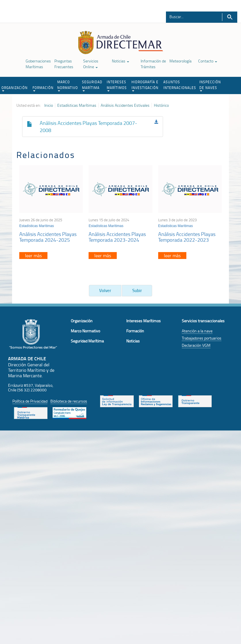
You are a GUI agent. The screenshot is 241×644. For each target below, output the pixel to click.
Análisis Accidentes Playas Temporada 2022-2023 (187, 237)
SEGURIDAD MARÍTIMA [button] (92, 85)
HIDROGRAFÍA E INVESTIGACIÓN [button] (145, 85)
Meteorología (180, 61)
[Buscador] (191, 16)
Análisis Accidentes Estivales (125, 105)
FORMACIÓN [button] (43, 88)
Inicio (49, 105)
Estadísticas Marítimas (77, 105)
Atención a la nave (197, 331)
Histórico (161, 105)
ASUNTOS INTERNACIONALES (180, 85)
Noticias (120, 61)
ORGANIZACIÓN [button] (15, 88)
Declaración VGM (196, 345)
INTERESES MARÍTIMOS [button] (117, 85)
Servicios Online (91, 64)
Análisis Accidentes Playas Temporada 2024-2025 (48, 237)
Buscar (230, 17)
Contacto (208, 61)
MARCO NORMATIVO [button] (68, 85)
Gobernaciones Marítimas (38, 64)
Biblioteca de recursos (69, 401)
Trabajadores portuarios (202, 338)
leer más (33, 256)
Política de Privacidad (30, 401)
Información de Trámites (153, 64)
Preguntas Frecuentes (64, 64)
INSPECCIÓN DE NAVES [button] (210, 85)
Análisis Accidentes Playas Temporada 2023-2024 (117, 237)
